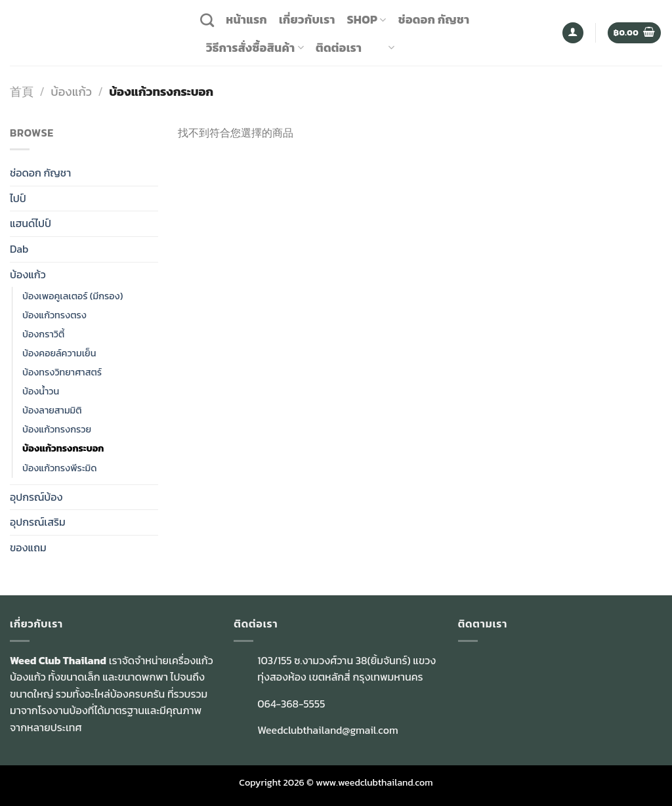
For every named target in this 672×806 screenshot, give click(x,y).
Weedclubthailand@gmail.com (327, 730)
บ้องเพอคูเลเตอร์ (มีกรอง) (73, 296)
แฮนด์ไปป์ (31, 223)
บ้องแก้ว (71, 92)
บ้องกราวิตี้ (43, 334)
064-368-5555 (291, 704)
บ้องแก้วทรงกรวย (57, 429)
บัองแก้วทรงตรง (54, 315)
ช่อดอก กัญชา (434, 20)
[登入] (573, 33)
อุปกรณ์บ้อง (36, 497)
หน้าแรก (246, 20)
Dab (19, 249)
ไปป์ (18, 198)
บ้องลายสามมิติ (52, 410)
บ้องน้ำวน (41, 391)
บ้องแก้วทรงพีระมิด (60, 468)
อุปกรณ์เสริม (38, 522)
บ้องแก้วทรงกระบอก (63, 448)
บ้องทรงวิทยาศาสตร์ (62, 372)
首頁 (22, 92)
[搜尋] (207, 20)
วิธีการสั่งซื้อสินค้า (255, 48)
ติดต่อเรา (339, 48)
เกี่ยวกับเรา (307, 20)
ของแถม (28, 547)
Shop (367, 20)
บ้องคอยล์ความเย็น (59, 353)
